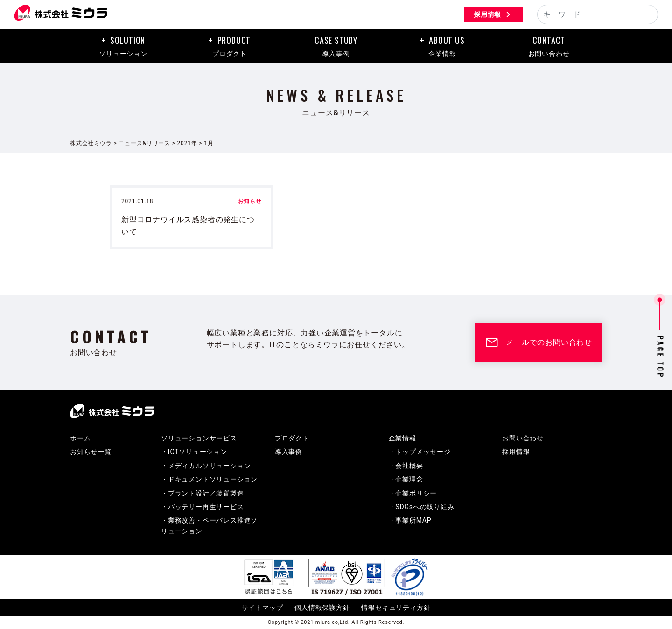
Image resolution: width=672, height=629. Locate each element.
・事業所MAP (410, 521)
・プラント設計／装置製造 (203, 494)
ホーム (80, 439)
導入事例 (289, 453)
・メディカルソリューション (206, 466)
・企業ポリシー (413, 494)
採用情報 (493, 14)
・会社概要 (406, 466)
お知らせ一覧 (91, 453)
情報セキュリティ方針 (396, 608)
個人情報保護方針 (322, 608)
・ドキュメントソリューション (209, 480)
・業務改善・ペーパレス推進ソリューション (209, 526)
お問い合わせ (523, 439)
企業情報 (402, 439)
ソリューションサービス (199, 439)
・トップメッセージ (420, 453)
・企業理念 (406, 480)
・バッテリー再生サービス (203, 507)
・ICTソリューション (194, 453)
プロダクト (292, 439)
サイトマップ (262, 608)
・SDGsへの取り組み (422, 507)
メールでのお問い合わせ (539, 343)
